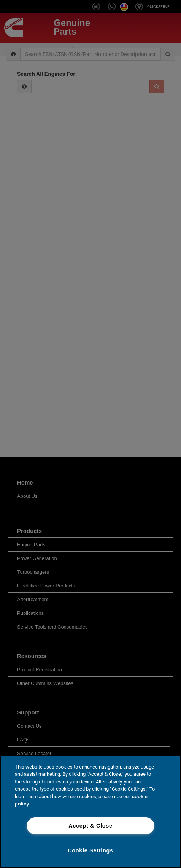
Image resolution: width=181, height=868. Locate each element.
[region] (90, 812)
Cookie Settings (90, 850)
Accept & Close (90, 826)
